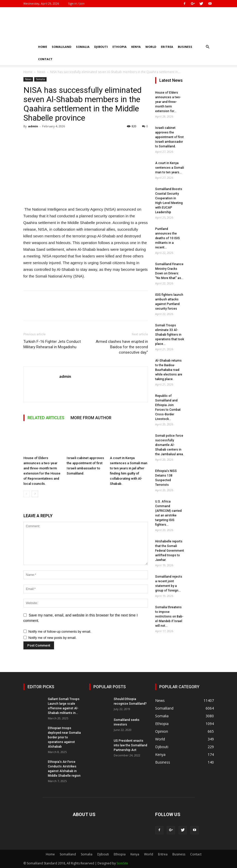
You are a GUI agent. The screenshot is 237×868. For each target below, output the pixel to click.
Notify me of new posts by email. (52, 638)
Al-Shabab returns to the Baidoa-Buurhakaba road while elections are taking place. (169, 370)
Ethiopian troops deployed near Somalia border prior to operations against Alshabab (64, 737)
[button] (208, 47)
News (41, 72)
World (151, 47)
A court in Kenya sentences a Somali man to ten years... (170, 168)
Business (185, 47)
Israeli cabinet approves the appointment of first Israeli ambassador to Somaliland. (169, 137)
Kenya (136, 47)
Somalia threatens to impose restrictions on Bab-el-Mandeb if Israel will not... (169, 616)
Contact (45, 59)
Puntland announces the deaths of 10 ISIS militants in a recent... (168, 238)
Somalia (83, 47)
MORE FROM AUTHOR (91, 418)
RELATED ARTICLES (46, 418)
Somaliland (62, 47)
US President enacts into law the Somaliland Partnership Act (130, 745)
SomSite (122, 863)
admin (33, 126)
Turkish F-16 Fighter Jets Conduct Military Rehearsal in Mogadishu (52, 344)
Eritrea (167, 47)
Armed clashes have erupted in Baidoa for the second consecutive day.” (122, 347)
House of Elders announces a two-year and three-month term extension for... (168, 102)
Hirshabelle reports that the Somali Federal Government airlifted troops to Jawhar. (170, 551)
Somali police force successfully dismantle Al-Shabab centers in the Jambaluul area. (169, 445)
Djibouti (101, 47)
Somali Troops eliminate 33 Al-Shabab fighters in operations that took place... (170, 335)
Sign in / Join (76, 3)
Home (43, 47)
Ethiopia (120, 47)
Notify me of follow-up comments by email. (60, 632)
